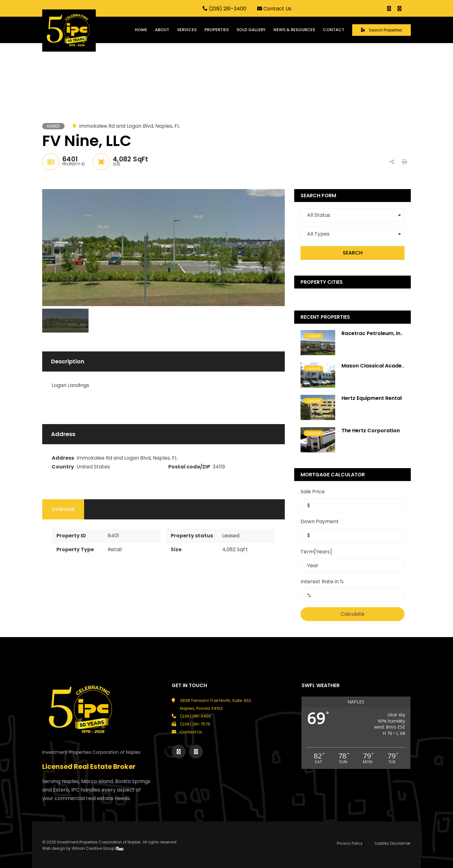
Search (353, 253)
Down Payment (320, 521)
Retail (115, 549)
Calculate (353, 614)
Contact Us (274, 9)
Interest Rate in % (322, 582)
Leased (231, 536)
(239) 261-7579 (195, 724)
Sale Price (313, 492)
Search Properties (381, 30)
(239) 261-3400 (224, 9)
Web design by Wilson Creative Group (83, 848)
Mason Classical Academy (376, 366)
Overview (63, 509)
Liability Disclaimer (393, 843)
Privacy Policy (350, 843)
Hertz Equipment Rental (372, 398)
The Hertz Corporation (371, 431)
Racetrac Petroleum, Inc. (373, 333)
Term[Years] (316, 552)
